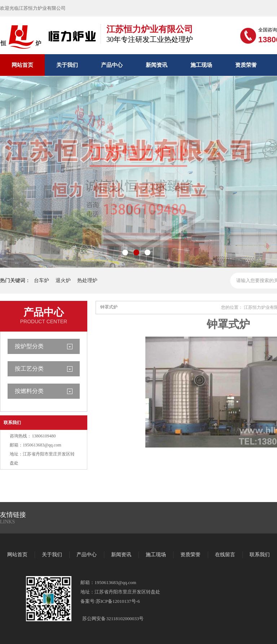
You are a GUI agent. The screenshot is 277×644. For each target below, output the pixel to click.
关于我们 (67, 65)
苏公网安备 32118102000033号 (113, 619)
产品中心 (112, 65)
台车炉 (41, 280)
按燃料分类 (29, 391)
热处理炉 (87, 280)
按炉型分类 (29, 346)
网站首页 (22, 65)
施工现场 (201, 65)
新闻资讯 (157, 65)
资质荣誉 (246, 65)
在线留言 (225, 555)
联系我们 (12, 423)
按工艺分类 (29, 369)
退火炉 (63, 280)
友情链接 (13, 515)
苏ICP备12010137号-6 (118, 601)
